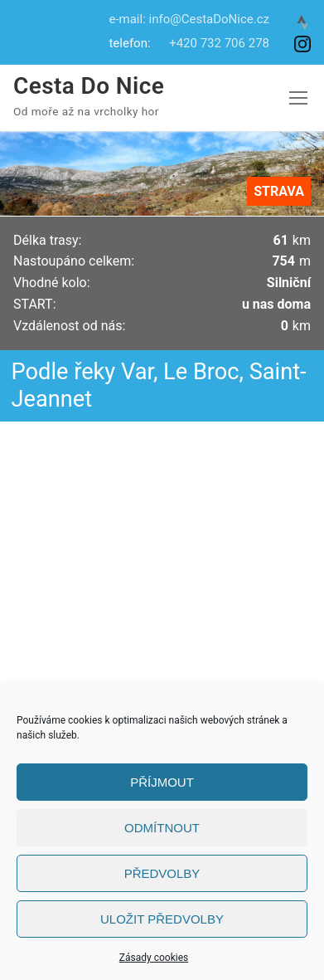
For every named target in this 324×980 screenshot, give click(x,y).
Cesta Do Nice (89, 86)
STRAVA (279, 191)
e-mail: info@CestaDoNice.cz (189, 19)
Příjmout (162, 782)
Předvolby (162, 873)
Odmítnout (162, 828)
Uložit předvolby (162, 919)
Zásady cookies (154, 958)
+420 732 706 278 (219, 43)
